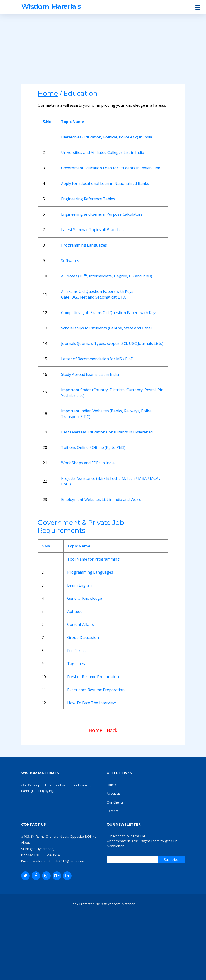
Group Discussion (83, 637)
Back (112, 730)
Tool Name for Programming (93, 559)
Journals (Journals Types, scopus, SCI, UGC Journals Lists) (112, 343)
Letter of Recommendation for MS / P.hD (97, 359)
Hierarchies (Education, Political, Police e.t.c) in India (107, 137)
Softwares (70, 261)
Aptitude (75, 611)
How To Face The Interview (91, 703)
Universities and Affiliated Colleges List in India (103, 152)
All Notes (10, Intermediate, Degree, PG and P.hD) (107, 276)
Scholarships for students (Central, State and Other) (107, 328)
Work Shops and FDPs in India (88, 463)
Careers (113, 811)
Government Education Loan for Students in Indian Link (111, 168)
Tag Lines (76, 664)
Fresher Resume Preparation (93, 677)
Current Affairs (81, 624)
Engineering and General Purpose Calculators (102, 214)
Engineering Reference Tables (88, 199)
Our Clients (115, 802)
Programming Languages (84, 245)
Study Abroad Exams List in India (90, 374)
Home (95, 730)
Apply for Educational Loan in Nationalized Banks (105, 183)
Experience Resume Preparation (96, 690)
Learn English (79, 585)
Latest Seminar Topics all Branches (92, 230)
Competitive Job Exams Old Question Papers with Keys (109, 313)
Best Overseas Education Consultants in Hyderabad (107, 432)
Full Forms (76, 651)
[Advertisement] (103, 50)
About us (114, 793)
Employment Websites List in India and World (101, 500)
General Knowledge (85, 598)
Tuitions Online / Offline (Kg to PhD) (93, 447)
